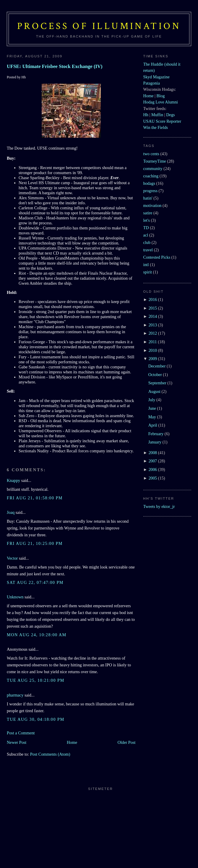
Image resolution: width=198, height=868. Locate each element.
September (157, 383)
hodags (149, 183)
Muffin (157, 115)
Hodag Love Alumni (161, 102)
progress (150, 191)
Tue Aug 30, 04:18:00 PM (36, 719)
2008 (153, 453)
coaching (151, 176)
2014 (153, 316)
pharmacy (15, 695)
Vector (12, 558)
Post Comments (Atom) (50, 754)
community (153, 169)
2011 (153, 342)
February (156, 434)
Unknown (15, 597)
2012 (153, 333)
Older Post (127, 742)
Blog (160, 96)
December (157, 366)
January (155, 442)
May (152, 417)
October (155, 375)
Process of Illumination (99, 26)
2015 (153, 308)
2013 (153, 325)
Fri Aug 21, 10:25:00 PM (35, 543)
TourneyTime (155, 161)
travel (148, 250)
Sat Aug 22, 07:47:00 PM (35, 582)
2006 (153, 469)
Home (72, 742)
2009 (153, 359)
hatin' (148, 198)
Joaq (11, 512)
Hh (146, 115)
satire (148, 213)
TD (146, 228)
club (147, 242)
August (154, 391)
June (152, 408)
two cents (151, 154)
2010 (153, 350)
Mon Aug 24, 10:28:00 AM (37, 635)
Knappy (13, 480)
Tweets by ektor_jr (159, 506)
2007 (153, 461)
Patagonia (152, 83)
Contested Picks (157, 257)
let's (147, 220)
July (152, 400)
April (153, 425)
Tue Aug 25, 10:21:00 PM (36, 680)
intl (146, 265)
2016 (153, 299)
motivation (152, 205)
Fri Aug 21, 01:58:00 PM (35, 498)
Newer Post (17, 742)
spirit (148, 272)
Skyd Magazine (156, 77)
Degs (170, 115)
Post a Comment (21, 733)
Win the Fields (156, 127)
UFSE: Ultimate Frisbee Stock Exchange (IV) (55, 66)
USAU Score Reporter (162, 121)
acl (146, 235)
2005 (153, 478)
